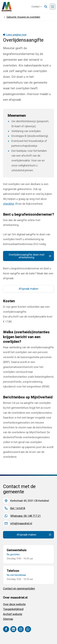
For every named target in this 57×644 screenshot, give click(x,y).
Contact (37, 7)
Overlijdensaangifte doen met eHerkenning (31, 256)
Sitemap (8, 619)
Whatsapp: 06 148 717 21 (26, 516)
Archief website (13, 614)
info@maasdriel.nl (21, 523)
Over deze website (14, 604)
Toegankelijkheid (13, 609)
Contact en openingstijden (19, 589)
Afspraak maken (28, 289)
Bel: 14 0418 (18, 508)
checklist (10, 204)
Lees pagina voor (15, 35)
